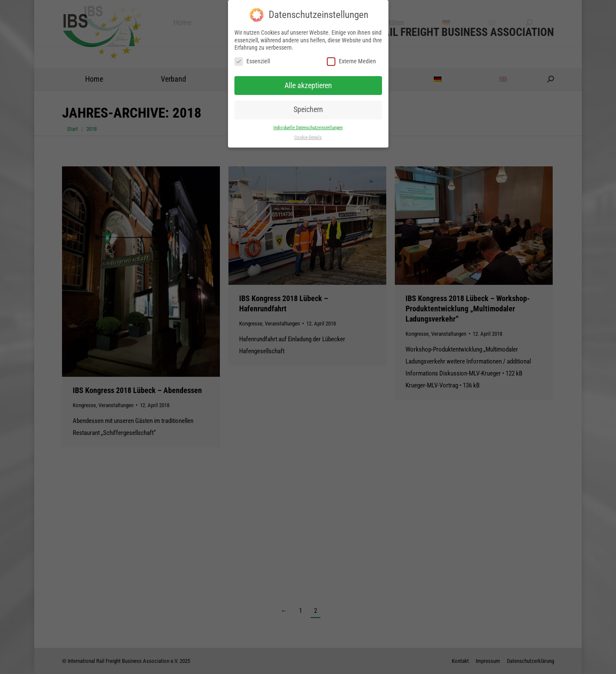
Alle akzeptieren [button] (308, 86)
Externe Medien (351, 61)
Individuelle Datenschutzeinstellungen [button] (308, 128)
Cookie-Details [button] (308, 137)
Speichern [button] (308, 109)
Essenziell (252, 61)
